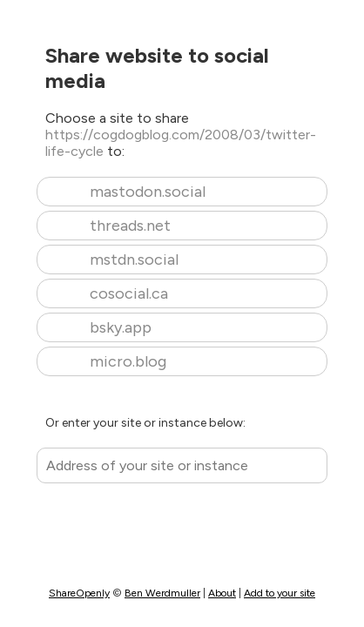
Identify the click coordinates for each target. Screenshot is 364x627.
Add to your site (280, 593)
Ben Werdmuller (162, 593)
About (222, 593)
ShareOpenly (79, 593)
